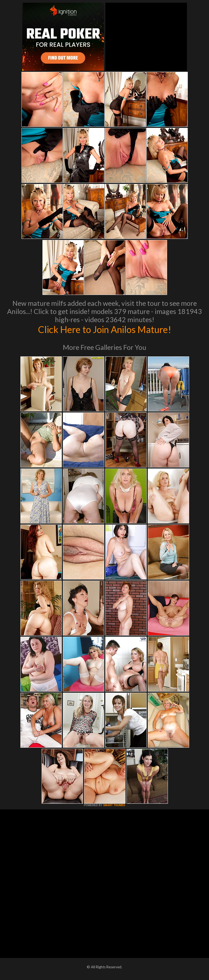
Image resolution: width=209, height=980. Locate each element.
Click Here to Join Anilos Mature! (104, 329)
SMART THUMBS (114, 805)
